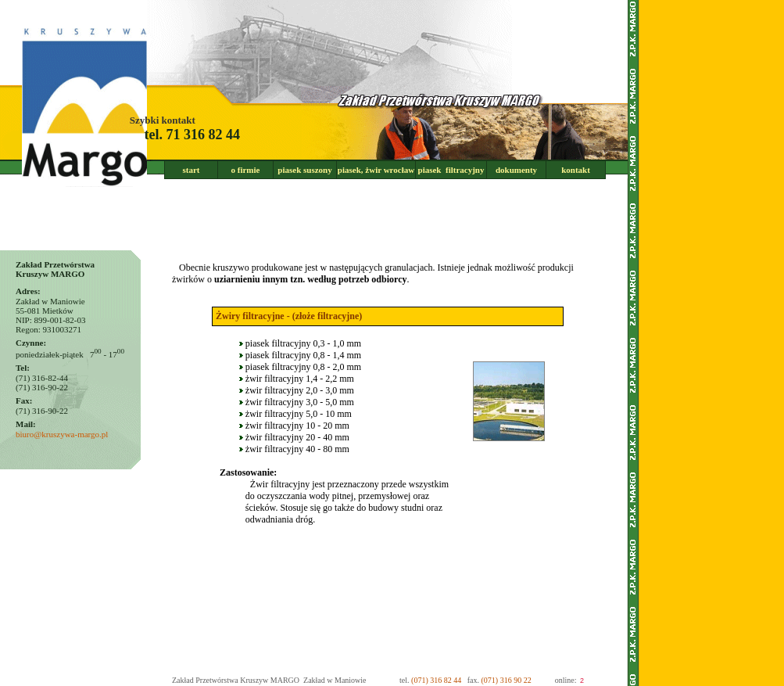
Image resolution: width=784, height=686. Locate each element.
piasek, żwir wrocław (376, 170)
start (192, 170)
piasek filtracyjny (451, 170)
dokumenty (516, 170)
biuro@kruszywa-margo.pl (62, 434)
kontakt (576, 170)
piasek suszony (304, 170)
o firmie (246, 170)
